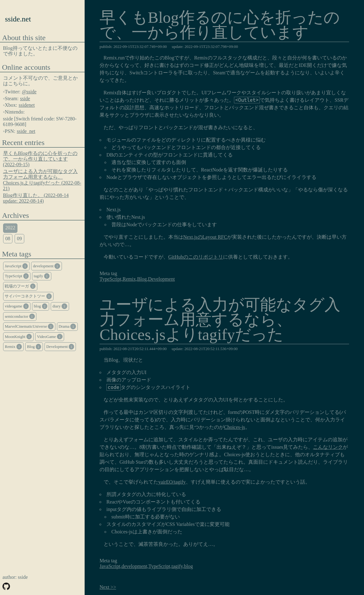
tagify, (178, 566)
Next (104, 587)
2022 (10, 228)
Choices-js (235, 427)
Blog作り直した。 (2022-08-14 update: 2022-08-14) (36, 198)
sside (25, 98)
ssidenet (27, 105)
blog (189, 566)
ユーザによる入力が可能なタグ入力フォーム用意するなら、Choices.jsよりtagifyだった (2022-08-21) (42, 180)
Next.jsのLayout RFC (205, 237)
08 (8, 239)
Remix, (130, 279)
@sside (29, 92)
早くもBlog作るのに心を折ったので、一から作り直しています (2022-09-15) (40, 159)
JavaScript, (111, 566)
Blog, (143, 279)
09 (19, 239)
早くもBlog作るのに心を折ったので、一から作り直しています (220, 26)
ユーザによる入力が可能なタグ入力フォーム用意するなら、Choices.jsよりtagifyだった (220, 320)
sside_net (26, 131)
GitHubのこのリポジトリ (196, 257)
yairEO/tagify (172, 482)
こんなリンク (328, 447)
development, (135, 566)
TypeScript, (111, 279)
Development (161, 279)
